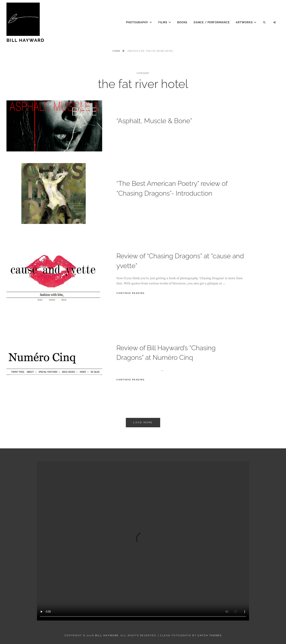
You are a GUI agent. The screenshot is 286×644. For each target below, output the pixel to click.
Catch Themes (210, 635)
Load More (143, 422)
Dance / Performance (212, 22)
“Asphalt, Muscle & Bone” (154, 121)
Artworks (244, 22)
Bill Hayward (25, 40)
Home (117, 51)
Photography (137, 22)
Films (163, 22)
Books (182, 22)
